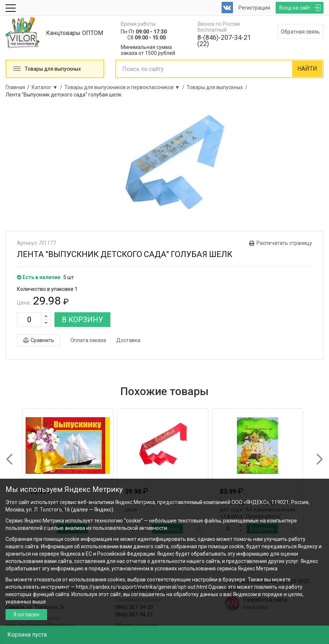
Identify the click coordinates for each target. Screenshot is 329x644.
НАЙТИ (307, 69)
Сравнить (38, 340)
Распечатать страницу (284, 243)
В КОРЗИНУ (82, 320)
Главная (15, 87)
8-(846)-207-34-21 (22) (224, 41)
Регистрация (254, 8)
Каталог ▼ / (48, 87)
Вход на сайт (295, 8)
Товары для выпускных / (218, 87)
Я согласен (26, 615)
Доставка (128, 340)
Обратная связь (300, 32)
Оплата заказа (88, 340)
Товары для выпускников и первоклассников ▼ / (125, 87)
